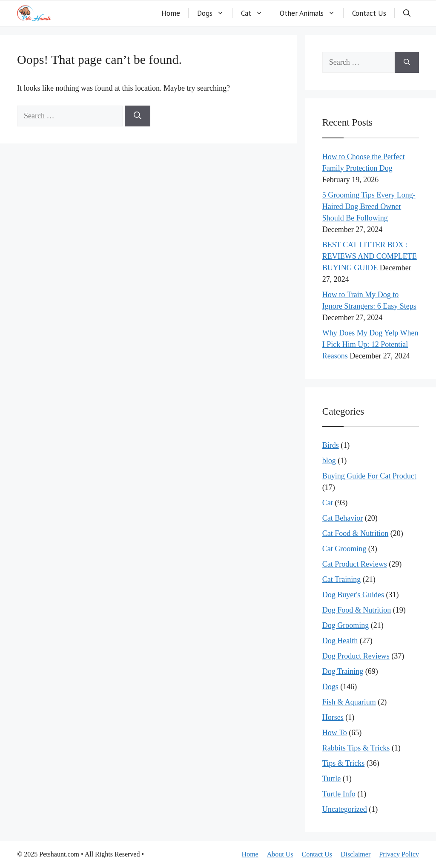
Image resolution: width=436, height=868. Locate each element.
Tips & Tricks (343, 763)
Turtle (331, 779)
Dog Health (340, 641)
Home (171, 13)
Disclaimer (356, 854)
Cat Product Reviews (355, 564)
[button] (407, 13)
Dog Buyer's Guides (353, 595)
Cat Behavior (343, 518)
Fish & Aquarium (349, 702)
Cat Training (342, 579)
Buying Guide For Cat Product (369, 476)
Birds (331, 445)
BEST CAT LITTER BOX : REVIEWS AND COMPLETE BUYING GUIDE (370, 256)
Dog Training (343, 671)
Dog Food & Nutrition (357, 610)
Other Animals (312, 13)
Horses (333, 717)
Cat (256, 13)
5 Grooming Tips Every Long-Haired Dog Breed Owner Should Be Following (369, 206)
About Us (280, 854)
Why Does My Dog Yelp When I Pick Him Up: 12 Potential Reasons (370, 344)
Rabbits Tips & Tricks (356, 748)
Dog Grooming (346, 625)
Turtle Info (339, 794)
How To (335, 733)
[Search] (138, 116)
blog (329, 461)
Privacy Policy (399, 854)
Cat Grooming (344, 549)
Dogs (215, 13)
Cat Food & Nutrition (356, 533)
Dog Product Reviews (356, 656)
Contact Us (369, 13)
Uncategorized (345, 809)
